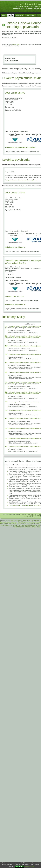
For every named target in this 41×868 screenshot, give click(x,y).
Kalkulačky (32, 516)
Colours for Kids (26, 527)
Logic (38, 527)
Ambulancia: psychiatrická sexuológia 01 (20, 147)
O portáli (38, 516)
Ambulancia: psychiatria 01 (15, 247)
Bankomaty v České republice (9, 524)
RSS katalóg (27, 520)
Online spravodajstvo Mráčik (14, 520)
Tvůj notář (27, 525)
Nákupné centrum (26, 522)
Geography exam (5, 522)
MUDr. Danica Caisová (15, 93)
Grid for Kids (17, 527)
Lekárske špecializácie (9, 514)
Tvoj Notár (21, 525)
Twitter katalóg (35, 520)
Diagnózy (19, 514)
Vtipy (19, 522)
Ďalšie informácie (29, 866)
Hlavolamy (14, 522)
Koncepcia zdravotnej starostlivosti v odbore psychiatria (21, 180)
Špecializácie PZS (32, 514)
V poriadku (19, 866)
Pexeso (34, 527)
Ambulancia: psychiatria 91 (15, 305)
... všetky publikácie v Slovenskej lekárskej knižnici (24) (25, 505)
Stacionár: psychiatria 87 (14, 296)
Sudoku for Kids (36, 525)
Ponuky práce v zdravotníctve (27, 524)
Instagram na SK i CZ (11, 525)
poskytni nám (16, 45)
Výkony (24, 514)
